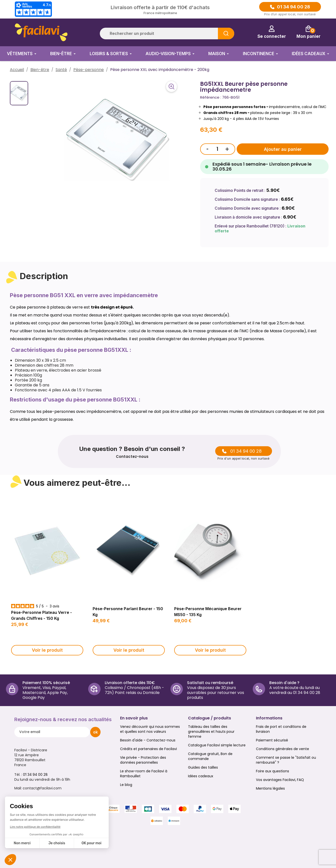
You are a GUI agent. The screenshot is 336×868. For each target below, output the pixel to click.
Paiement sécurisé (272, 740)
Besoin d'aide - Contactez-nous (148, 740)
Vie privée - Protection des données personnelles (143, 760)
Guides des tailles (203, 767)
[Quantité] (217, 149)
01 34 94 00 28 (294, 7)
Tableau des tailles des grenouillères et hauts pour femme (211, 732)
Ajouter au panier (283, 149)
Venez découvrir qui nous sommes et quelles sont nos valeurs (150, 729)
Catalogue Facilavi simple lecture (217, 745)
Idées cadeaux (201, 776)
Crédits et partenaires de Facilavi (148, 749)
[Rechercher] (167, 33)
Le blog (126, 785)
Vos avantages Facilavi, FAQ (280, 780)
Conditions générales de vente (283, 749)
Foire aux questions (273, 771)
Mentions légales (270, 788)
